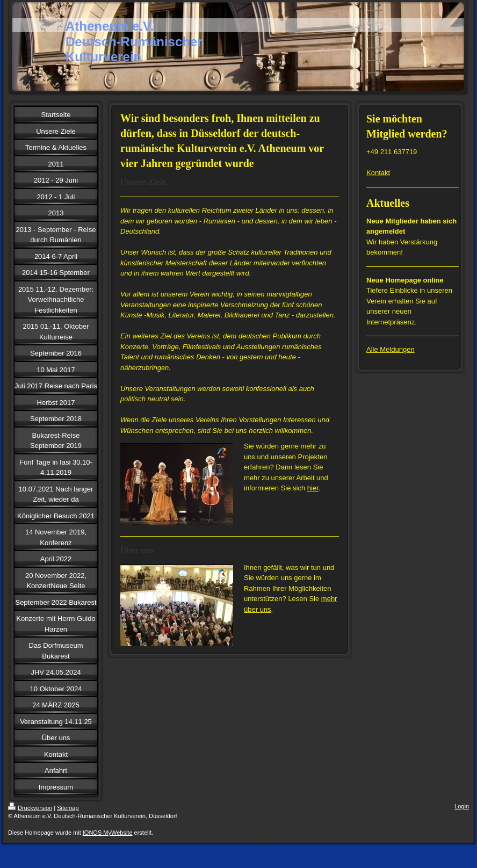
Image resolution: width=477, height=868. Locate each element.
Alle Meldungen (391, 349)
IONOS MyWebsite (108, 833)
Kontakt (378, 173)
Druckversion (30, 808)
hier (313, 488)
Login (462, 806)
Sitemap (68, 808)
